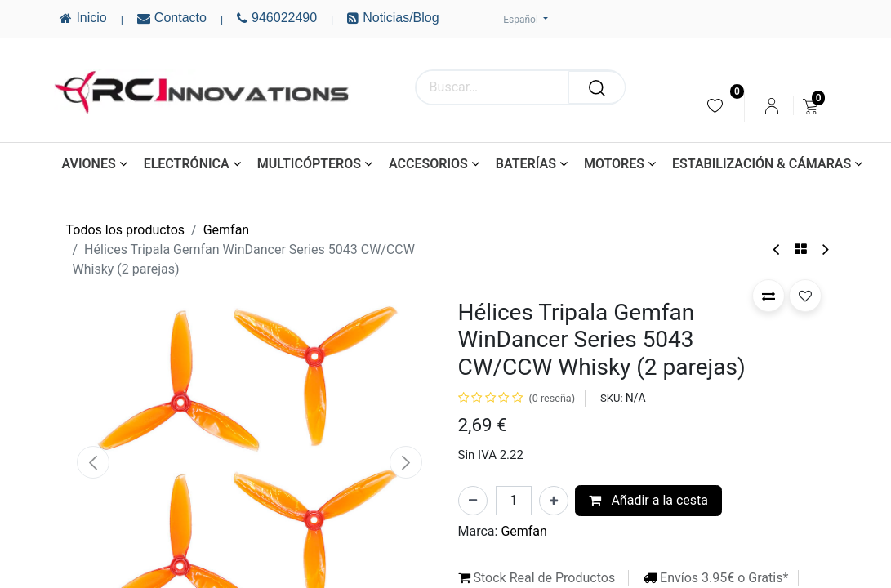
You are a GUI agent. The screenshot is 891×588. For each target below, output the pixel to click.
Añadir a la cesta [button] (648, 500)
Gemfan (227, 230)
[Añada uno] (554, 501)
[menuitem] (715, 106)
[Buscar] (597, 87)
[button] (94, 462)
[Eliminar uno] (473, 501)
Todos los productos (126, 230)
